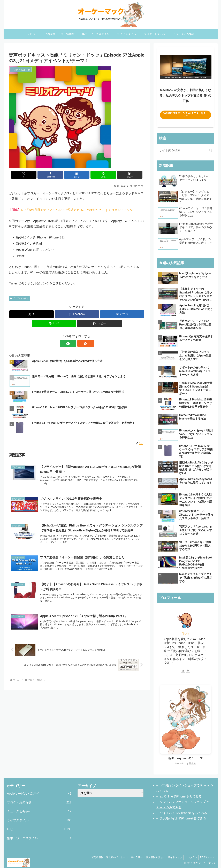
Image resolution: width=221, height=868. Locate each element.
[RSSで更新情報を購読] (81, 343)
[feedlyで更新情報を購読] (73, 343)
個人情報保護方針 (153, 857)
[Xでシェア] (31, 175)
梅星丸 (193, 763)
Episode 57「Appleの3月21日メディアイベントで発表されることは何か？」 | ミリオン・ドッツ (77, 210)
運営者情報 (94, 857)
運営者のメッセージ (114, 857)
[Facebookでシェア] (54, 175)
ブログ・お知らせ (19, 298)
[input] (186, 150)
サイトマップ (174, 857)
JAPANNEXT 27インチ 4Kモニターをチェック (185, 115)
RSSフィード (207, 857)
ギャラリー (134, 857)
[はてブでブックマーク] (77, 175)
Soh (185, 633)
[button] (123, 175)
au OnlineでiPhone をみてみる (181, 796)
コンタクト (190, 857)
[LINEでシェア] (100, 175)
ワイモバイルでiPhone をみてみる (183, 813)
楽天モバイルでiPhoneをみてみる (183, 818)
